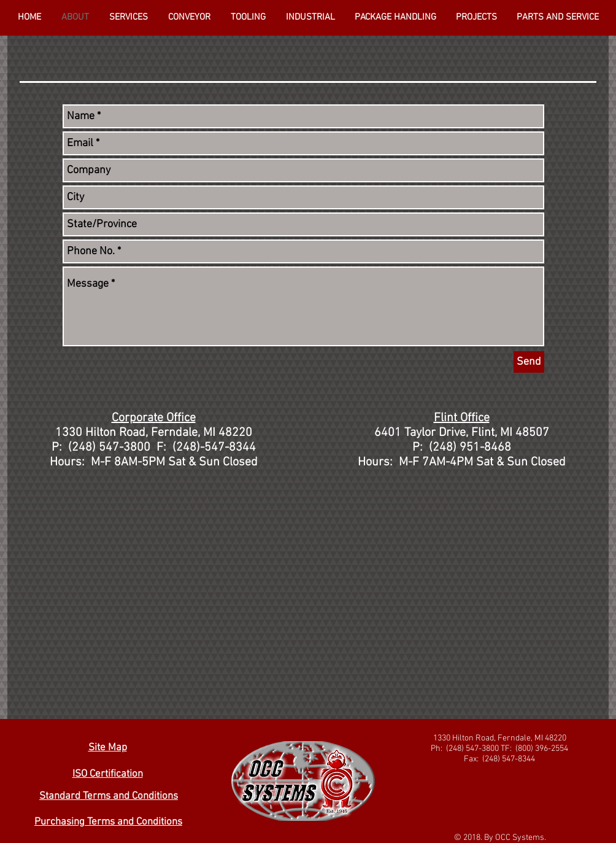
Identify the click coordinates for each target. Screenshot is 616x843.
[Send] (529, 362)
